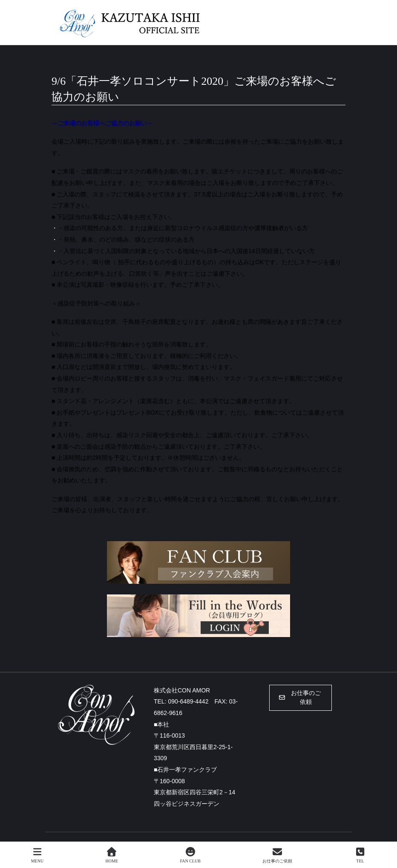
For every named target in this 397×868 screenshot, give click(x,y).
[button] (301, 698)
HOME (112, 855)
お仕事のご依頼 (277, 855)
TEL (360, 855)
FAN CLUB (190, 855)
